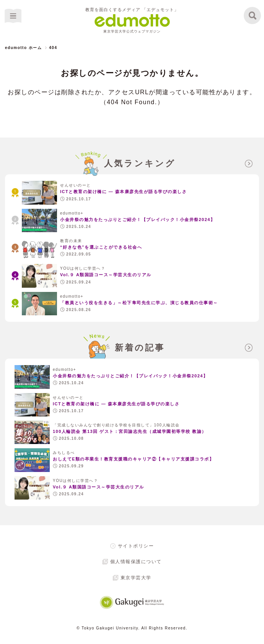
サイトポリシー (136, 546)
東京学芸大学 (136, 578)
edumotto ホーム (23, 48)
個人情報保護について (136, 562)
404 (53, 48)
